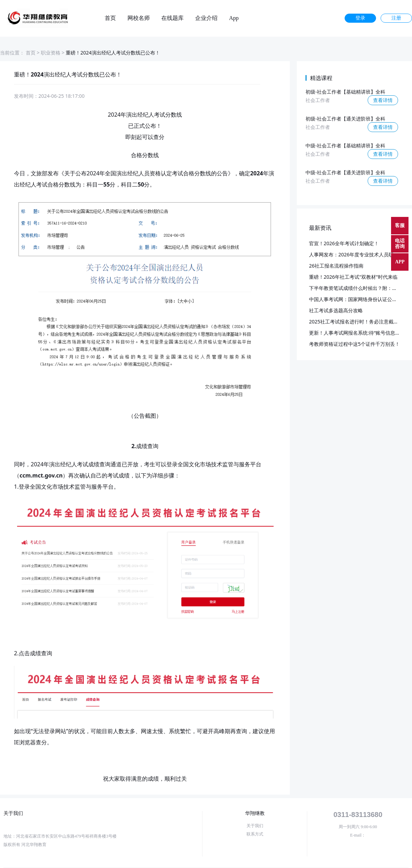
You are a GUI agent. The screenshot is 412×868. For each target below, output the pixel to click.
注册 (396, 18)
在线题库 (172, 18)
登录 (360, 18)
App (234, 18)
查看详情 (383, 100)
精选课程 (321, 78)
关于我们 (255, 826)
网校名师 (139, 18)
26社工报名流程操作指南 (336, 266)
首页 (110, 18)
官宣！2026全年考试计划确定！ (344, 243)
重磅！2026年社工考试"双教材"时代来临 (353, 277)
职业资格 (51, 53)
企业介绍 (206, 18)
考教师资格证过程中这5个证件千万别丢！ (354, 344)
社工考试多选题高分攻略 (336, 310)
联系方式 (255, 834)
